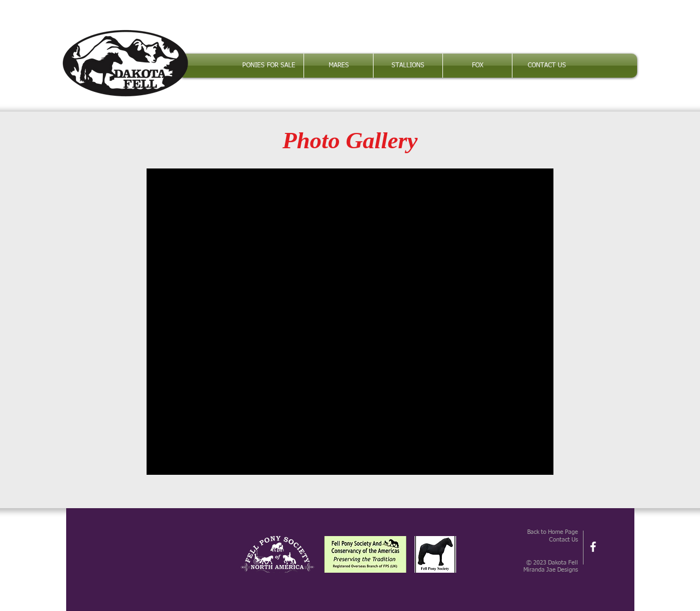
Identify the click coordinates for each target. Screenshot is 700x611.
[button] (339, 66)
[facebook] (593, 547)
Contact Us (564, 540)
